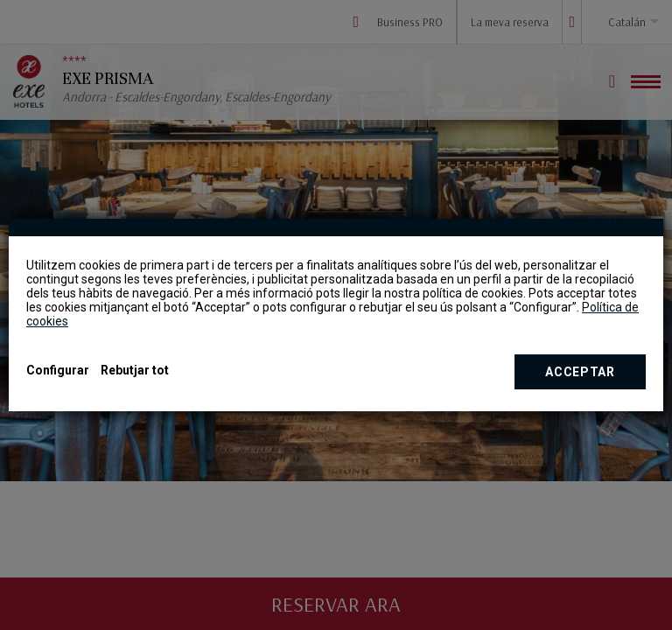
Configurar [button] (58, 370)
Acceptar (580, 372)
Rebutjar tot (135, 370)
